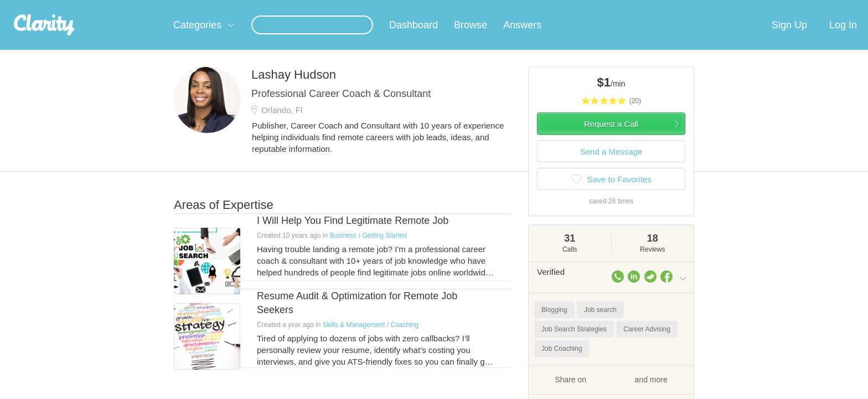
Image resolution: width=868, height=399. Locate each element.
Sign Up (789, 38)
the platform (157, 6)
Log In (843, 38)
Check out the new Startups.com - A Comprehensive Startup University (567, 7)
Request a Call (611, 137)
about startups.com (727, 7)
